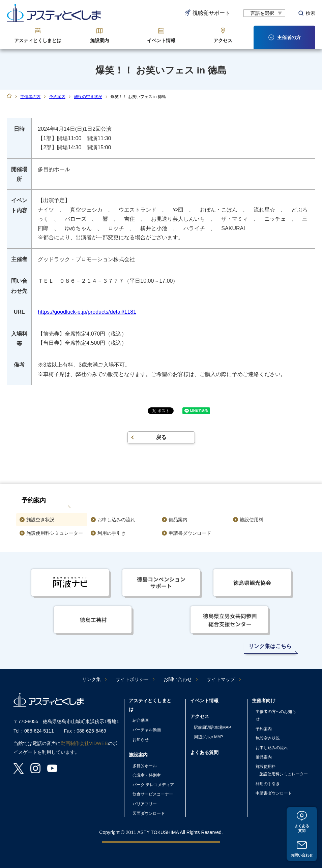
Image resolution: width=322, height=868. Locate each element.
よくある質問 (302, 827)
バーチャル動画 (147, 730)
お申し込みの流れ (116, 520)
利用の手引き (112, 533)
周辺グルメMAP (208, 737)
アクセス (223, 40)
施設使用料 (252, 520)
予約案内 (57, 97)
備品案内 (178, 520)
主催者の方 (30, 97)
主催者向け (264, 701)
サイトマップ (221, 679)
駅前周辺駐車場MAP (212, 727)
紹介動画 (141, 720)
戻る (161, 437)
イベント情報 (161, 40)
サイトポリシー (132, 679)
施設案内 (99, 40)
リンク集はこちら (270, 646)
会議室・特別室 (147, 775)
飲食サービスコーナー (153, 794)
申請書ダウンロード (190, 533)
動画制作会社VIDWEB (84, 743)
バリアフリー (145, 804)
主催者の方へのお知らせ (276, 715)
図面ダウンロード (149, 813)
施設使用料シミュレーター (55, 533)
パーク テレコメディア (153, 785)
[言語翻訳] (264, 13)
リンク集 (91, 679)
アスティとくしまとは (38, 40)
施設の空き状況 (88, 97)
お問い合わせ (302, 855)
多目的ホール (145, 766)
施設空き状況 (40, 520)
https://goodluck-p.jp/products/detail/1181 (87, 312)
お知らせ (141, 740)
